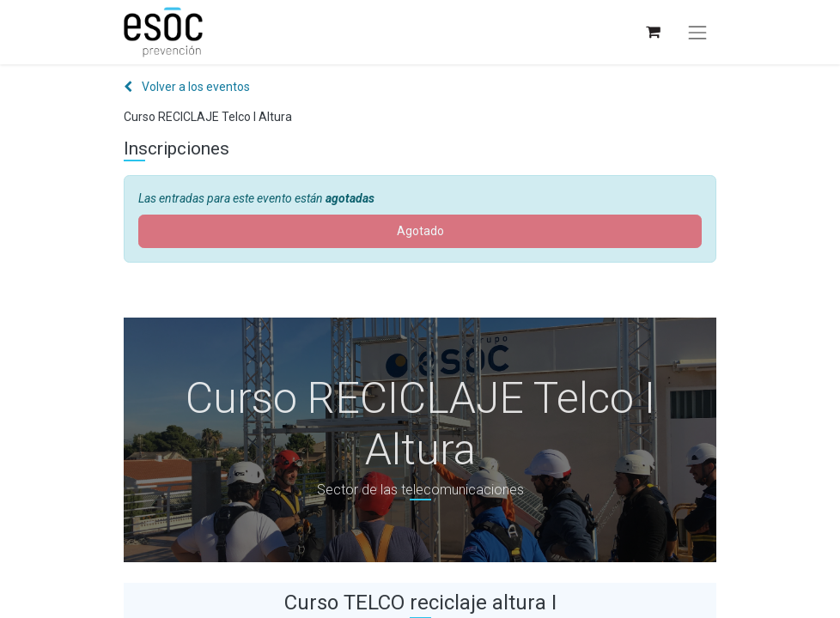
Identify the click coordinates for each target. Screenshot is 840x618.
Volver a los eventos (187, 87)
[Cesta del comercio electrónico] (652, 32)
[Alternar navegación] (697, 33)
